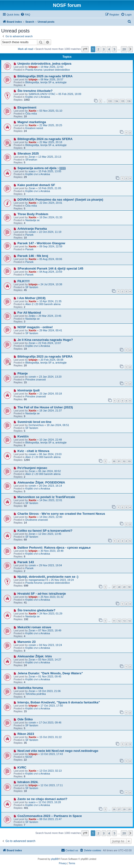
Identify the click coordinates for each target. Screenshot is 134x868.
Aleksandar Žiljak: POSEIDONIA (41, 482)
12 (119, 621)
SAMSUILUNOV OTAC (42, 94)
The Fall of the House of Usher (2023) (45, 407)
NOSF (29, 757)
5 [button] (115, 49)
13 (124, 621)
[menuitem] (25, 15)
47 (114, 587)
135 (122, 101)
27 (119, 809)
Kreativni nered (34, 128)
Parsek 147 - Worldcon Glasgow (41, 243)
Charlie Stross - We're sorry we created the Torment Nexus (61, 514)
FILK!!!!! (24, 281)
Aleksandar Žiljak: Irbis (35, 656)
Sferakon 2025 (28, 153)
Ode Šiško (25, 719)
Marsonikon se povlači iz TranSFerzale (46, 497)
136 (129, 101)
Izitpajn (33, 67)
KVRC (22, 767)
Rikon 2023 (26, 734)
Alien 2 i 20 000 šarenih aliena (43, 304)
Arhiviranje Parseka (32, 229)
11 (114, 621)
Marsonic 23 (27, 642)
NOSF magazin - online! (35, 327)
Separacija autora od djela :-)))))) (42, 168)
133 (110, 101)
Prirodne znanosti (36, 379)
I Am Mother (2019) (32, 298)
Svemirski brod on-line (34, 422)
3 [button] (104, 49)
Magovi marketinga (32, 122)
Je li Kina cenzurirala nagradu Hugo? (45, 340)
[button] (85, 49)
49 (124, 587)
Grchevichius (36, 425)
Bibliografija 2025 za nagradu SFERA (45, 76)
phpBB (55, 859)
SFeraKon (31, 160)
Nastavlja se (32, 220)
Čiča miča (31, 114)
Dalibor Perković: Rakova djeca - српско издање (54, 548)
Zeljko (32, 316)
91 (119, 461)
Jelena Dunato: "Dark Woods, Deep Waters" (50, 673)
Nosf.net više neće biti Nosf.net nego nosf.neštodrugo (58, 751)
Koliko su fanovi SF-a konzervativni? (45, 531)
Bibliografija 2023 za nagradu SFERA (45, 356)
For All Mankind (29, 313)
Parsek (29, 235)
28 (124, 809)
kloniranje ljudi (29, 390)
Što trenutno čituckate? (35, 91)
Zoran (32, 157)
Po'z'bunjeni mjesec (32, 468)
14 (129, 621)
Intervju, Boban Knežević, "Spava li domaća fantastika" (59, 702)
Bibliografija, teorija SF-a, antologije (46, 82)
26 (114, 809)
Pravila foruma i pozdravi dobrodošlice (48, 70)
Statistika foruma (30, 688)
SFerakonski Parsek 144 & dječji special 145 (50, 268)
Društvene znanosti (37, 520)
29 (129, 809)
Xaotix (32, 111)
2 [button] (98, 49)
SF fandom (32, 287)
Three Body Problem (33, 214)
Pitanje (23, 373)
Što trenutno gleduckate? (36, 610)
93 (129, 461)
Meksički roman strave (34, 627)
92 (124, 461)
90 (114, 461)
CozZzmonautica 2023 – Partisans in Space (50, 816)
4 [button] (109, 49)
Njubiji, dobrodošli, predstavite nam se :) (48, 577)
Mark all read (26, 49)
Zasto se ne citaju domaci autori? (42, 799)
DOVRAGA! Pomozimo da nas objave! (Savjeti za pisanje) (60, 200)
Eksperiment (27, 107)
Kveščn (23, 436)
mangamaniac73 (38, 580)
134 (116, 101)
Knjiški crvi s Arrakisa (38, 97)
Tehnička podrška (36, 694)
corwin (32, 232)
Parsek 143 (26, 562)
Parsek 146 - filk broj (33, 256)
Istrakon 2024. (28, 782)
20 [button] (124, 49)
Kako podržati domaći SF (36, 185)
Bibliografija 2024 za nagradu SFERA (45, 139)
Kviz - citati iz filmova (33, 451)
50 (129, 587)
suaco (32, 171)
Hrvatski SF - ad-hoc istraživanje (42, 594)
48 (119, 587)
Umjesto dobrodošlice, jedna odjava (44, 64)
